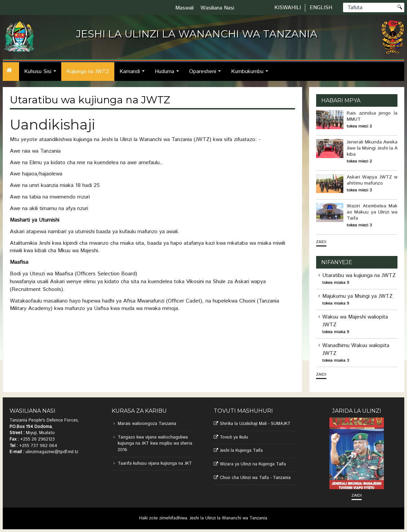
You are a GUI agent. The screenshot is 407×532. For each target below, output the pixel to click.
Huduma (169, 74)
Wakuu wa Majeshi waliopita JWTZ (355, 321)
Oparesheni (207, 74)
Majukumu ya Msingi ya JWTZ (357, 296)
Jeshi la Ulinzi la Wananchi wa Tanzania (228, 518)
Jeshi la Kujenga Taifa (241, 451)
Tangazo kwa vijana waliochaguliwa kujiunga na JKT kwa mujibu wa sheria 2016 (155, 444)
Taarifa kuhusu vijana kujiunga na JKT (155, 464)
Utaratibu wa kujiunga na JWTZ (359, 276)
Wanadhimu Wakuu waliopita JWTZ (356, 349)
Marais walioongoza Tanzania (147, 424)
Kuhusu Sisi (42, 74)
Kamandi (134, 74)
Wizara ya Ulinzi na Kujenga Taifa (253, 464)
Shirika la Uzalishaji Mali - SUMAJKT (255, 424)
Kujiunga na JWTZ (88, 72)
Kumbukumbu (251, 74)
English (321, 8)
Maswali (184, 8)
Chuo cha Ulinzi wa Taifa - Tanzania (255, 478)
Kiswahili (288, 8)
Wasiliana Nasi (217, 8)
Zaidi (321, 242)
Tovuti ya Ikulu (234, 437)
